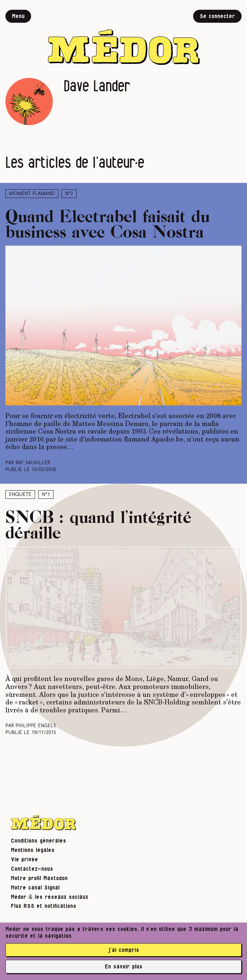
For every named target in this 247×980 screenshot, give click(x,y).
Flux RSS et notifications (44, 906)
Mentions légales (33, 850)
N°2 (69, 194)
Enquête (20, 495)
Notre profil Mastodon (39, 878)
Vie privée (24, 860)
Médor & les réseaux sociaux (50, 897)
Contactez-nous (32, 869)
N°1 (46, 495)
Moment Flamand (32, 194)
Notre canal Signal (35, 888)
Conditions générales (39, 841)
